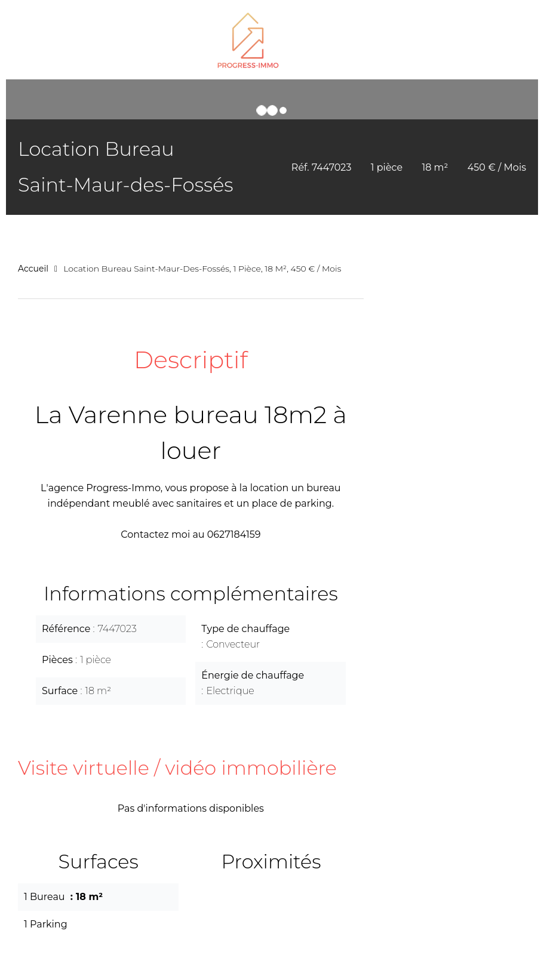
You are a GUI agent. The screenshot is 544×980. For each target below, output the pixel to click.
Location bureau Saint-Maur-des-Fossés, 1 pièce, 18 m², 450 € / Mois (202, 269)
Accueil (33, 269)
